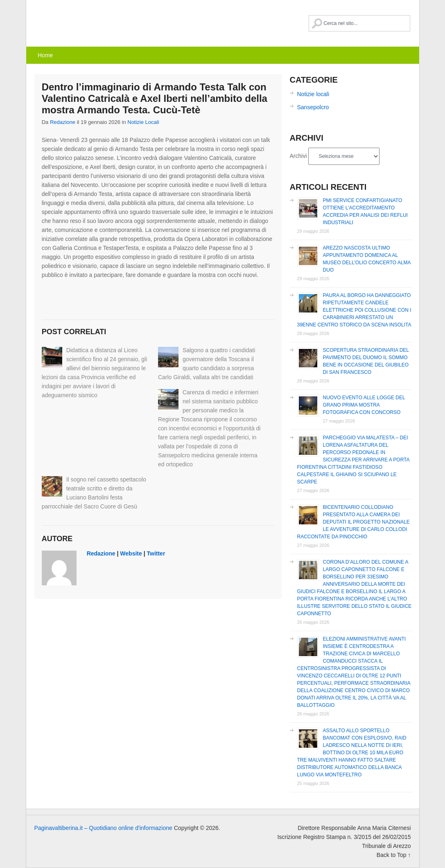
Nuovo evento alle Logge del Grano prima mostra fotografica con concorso (364, 405)
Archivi (298, 156)
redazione (63, 122)
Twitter (156, 553)
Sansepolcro (313, 107)
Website (131, 553)
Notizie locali (143, 122)
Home (45, 55)
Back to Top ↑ (394, 855)
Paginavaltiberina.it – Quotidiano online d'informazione (96, 22)
